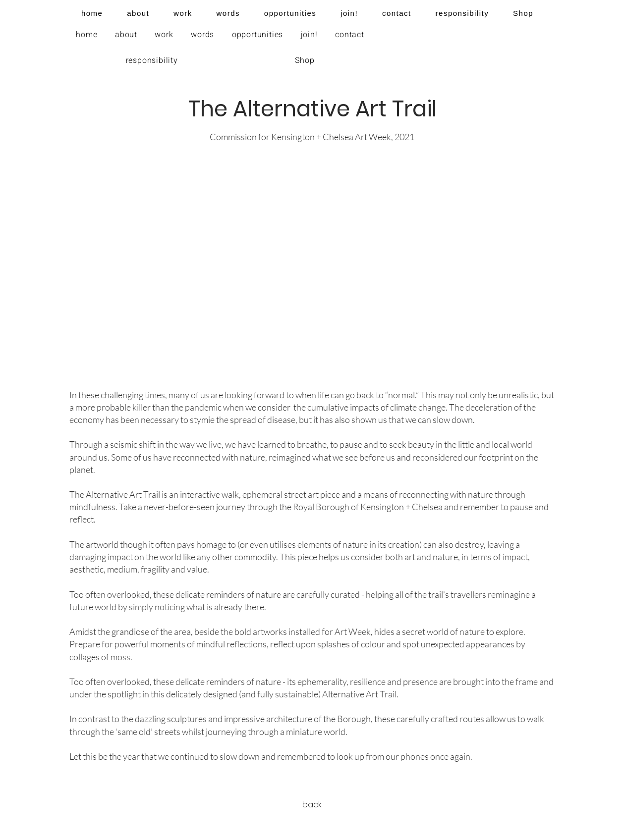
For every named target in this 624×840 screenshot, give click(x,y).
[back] (312, 805)
